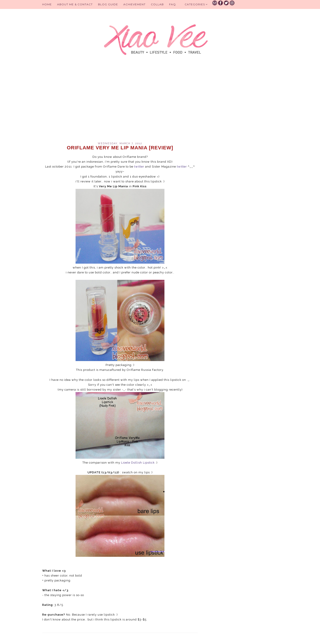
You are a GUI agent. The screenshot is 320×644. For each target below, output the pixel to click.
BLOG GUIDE (108, 4)
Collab (157, 4)
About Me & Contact (75, 4)
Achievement (134, 4)
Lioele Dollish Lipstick (138, 463)
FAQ (172, 4)
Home (47, 4)
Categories (196, 4)
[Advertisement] (120, 104)
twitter (139, 167)
